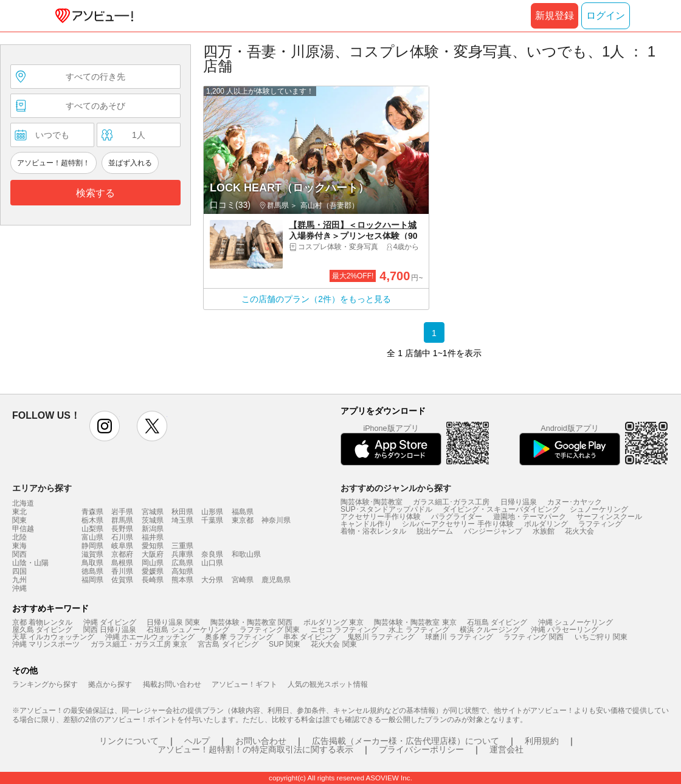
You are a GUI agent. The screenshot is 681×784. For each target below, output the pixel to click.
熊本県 (182, 580)
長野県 (122, 529)
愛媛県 (153, 571)
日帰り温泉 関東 (173, 622)
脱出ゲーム (435, 531)
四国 (19, 571)
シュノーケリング (599, 509)
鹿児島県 (276, 580)
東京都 (243, 520)
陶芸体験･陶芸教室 (372, 502)
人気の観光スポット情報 (328, 684)
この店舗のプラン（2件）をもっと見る (316, 299)
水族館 (544, 531)
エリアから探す (42, 488)
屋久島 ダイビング (42, 630)
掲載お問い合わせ (172, 684)
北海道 (23, 503)
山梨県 (92, 529)
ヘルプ (197, 741)
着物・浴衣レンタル (373, 531)
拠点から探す (110, 684)
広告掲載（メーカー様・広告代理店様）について (406, 741)
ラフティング (600, 524)
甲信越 (23, 529)
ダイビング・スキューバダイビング (501, 509)
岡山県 (153, 563)
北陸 (19, 537)
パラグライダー (457, 517)
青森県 (92, 512)
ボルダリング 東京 (334, 622)
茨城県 (153, 520)
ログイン (606, 15)
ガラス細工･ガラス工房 (451, 502)
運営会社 (506, 749)
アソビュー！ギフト (244, 684)
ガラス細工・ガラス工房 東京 (139, 644)
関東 (19, 520)
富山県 (92, 537)
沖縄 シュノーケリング (576, 622)
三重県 (182, 546)
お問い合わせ (261, 741)
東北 (19, 512)
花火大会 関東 (334, 644)
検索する (95, 193)
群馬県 (122, 520)
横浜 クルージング (490, 630)
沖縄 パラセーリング (565, 630)
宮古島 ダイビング (228, 644)
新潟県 (153, 529)
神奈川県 (276, 520)
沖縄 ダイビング (110, 622)
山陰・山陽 (30, 563)
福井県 (153, 537)
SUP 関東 (285, 644)
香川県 (122, 571)
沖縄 (19, 588)
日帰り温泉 (519, 502)
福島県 (243, 512)
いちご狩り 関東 (601, 637)
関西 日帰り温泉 (110, 630)
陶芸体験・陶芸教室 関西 (251, 622)
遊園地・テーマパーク (530, 517)
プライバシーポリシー (421, 749)
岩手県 (122, 512)
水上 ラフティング (419, 630)
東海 (19, 546)
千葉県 (212, 520)
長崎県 (153, 580)
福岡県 (92, 580)
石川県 (122, 537)
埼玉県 (182, 520)
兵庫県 (182, 554)
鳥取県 (92, 563)
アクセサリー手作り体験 (381, 517)
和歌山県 (246, 554)
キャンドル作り (366, 524)
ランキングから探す (45, 684)
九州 (19, 580)
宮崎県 (243, 580)
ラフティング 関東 (270, 630)
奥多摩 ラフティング (239, 637)
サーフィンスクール (609, 517)
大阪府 (153, 554)
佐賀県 (122, 580)
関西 (19, 554)
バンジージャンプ (493, 531)
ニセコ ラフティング (344, 630)
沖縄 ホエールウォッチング (150, 637)
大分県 (212, 580)
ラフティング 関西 (534, 637)
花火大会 (579, 531)
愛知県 (153, 546)
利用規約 (542, 741)
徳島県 (92, 571)
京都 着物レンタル (42, 622)
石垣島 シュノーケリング (188, 630)
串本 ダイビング (310, 637)
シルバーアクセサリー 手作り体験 (458, 524)
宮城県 (153, 512)
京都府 (122, 554)
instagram (105, 426)
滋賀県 (92, 554)
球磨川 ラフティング (459, 637)
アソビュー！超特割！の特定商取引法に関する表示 (255, 749)
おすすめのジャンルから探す (396, 488)
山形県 (212, 512)
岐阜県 (122, 546)
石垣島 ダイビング (497, 622)
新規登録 (555, 15)
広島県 (182, 563)
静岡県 (92, 546)
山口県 (212, 563)
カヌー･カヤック (575, 502)
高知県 (182, 571)
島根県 (122, 563)
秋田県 (182, 512)
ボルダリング (546, 524)
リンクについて (129, 741)
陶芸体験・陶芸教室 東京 (415, 622)
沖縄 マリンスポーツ (46, 644)
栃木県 (92, 520)
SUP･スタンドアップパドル (386, 509)
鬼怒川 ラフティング (381, 637)
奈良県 (212, 554)
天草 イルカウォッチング (53, 637)
